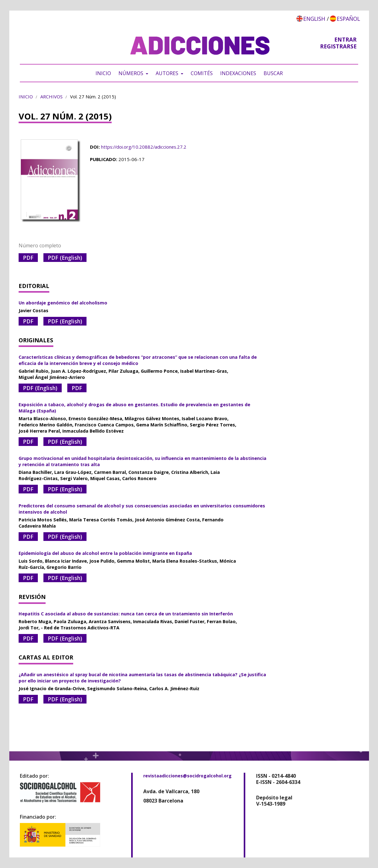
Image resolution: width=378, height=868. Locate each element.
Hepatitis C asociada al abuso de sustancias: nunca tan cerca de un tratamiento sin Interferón (126, 614)
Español (348, 19)
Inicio (103, 73)
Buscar (273, 73)
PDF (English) (65, 258)
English (314, 19)
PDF (28, 258)
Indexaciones (238, 73)
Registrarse (338, 46)
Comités (202, 73)
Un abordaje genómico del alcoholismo (63, 303)
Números (131, 73)
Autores (168, 73)
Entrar (345, 39)
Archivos (51, 97)
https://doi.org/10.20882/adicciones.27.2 (144, 147)
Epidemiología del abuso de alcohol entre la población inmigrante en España (105, 553)
